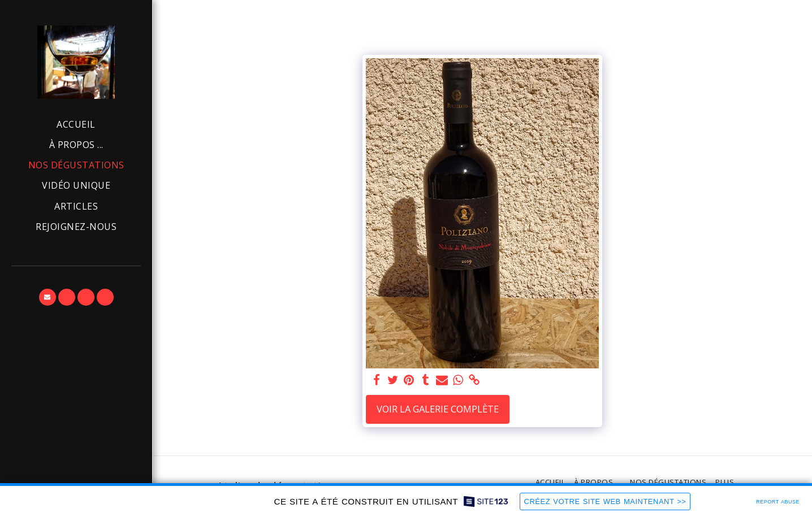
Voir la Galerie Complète (438, 409)
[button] (47, 297)
